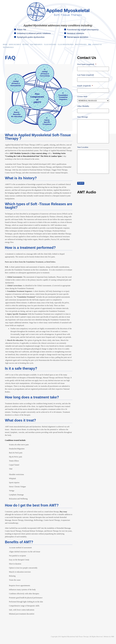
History (25, 44)
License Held (82, 97)
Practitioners (81, 44)
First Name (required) (87, 64)
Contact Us (97, 44)
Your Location (83, 147)
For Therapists (36, 44)
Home (5, 44)
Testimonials (8, 47)
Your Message (83, 117)
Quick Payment (15, 44)
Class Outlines (50, 44)
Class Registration (65, 44)
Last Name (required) (86, 75)
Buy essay (63, 512)
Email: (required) (85, 86)
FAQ (89, 44)
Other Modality (83, 106)
